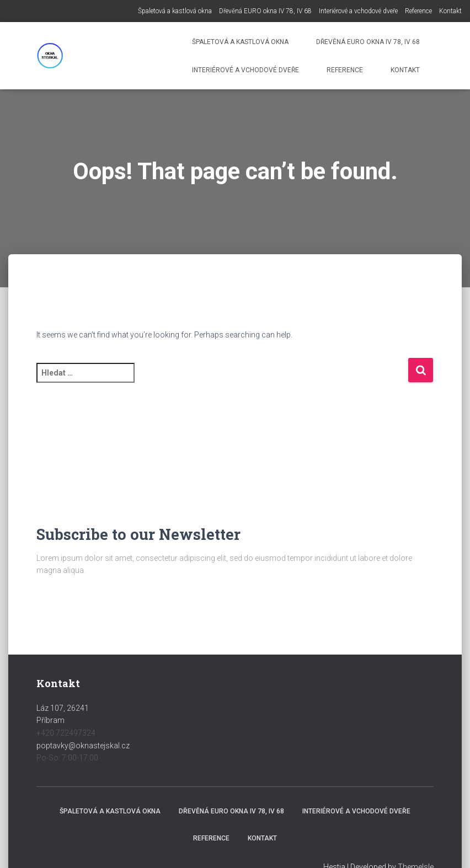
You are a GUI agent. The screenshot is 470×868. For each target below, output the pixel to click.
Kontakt (450, 11)
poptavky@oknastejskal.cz (83, 746)
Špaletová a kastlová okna (175, 11)
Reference (418, 11)
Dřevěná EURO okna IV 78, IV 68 (265, 11)
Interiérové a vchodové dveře (358, 11)
